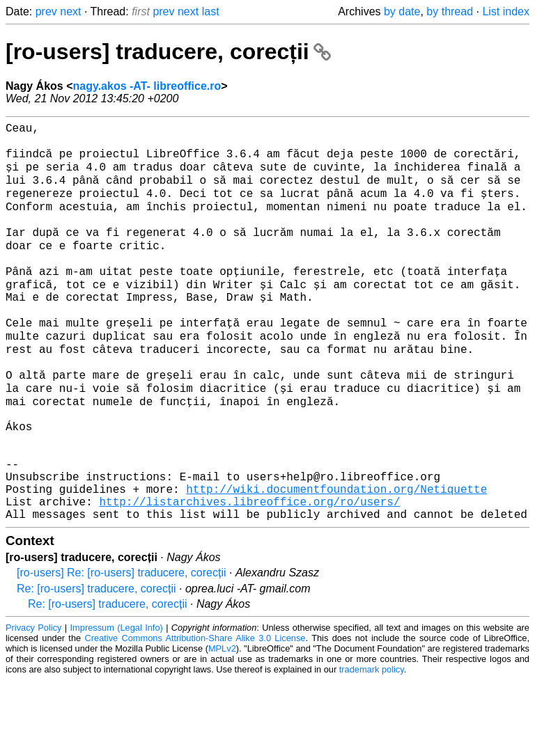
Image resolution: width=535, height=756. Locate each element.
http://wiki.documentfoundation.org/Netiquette (336, 559)
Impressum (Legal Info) (117, 703)
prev (46, 11)
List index (506, 11)
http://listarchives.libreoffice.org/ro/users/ (249, 574)
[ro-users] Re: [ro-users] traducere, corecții (122, 648)
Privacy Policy (33, 703)
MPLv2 (222, 724)
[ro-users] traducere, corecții (168, 52)
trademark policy (372, 745)
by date (402, 11)
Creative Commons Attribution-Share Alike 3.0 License (195, 714)
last (211, 11)
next (70, 11)
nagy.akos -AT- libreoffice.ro (147, 86)
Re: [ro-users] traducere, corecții (96, 664)
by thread (450, 11)
